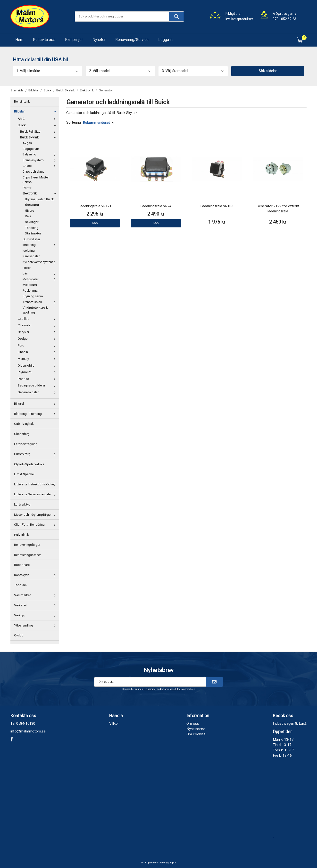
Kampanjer (74, 40)
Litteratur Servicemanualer (36, 494)
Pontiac (38, 379)
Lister (27, 268)
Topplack (21, 585)
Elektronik (40, 193)
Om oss (193, 723)
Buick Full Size (39, 132)
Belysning (40, 154)
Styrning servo (33, 296)
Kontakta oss (44, 40)
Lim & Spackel (24, 474)
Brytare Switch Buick (39, 199)
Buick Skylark (39, 137)
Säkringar (32, 222)
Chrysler (38, 332)
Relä (28, 216)
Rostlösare (22, 565)
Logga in (165, 40)
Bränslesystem (40, 160)
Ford (38, 346)
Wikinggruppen (168, 863)
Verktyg (36, 615)
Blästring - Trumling (36, 414)
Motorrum (30, 285)
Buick (38, 125)
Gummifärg (36, 454)
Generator (32, 205)
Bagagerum (31, 149)
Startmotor (33, 233)
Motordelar (40, 279)
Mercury (38, 359)
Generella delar (38, 392)
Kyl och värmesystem (40, 262)
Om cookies (196, 734)
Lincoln (38, 352)
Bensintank (22, 102)
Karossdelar (31, 256)
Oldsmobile (38, 366)
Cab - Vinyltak (24, 424)
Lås (40, 273)
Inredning (40, 245)
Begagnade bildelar (38, 386)
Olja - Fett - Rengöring (36, 525)
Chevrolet (38, 325)
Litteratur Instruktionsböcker (36, 484)
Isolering (29, 251)
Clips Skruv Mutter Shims (36, 180)
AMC (38, 119)
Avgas (27, 143)
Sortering (74, 123)
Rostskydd (36, 575)
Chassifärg (22, 434)
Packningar (31, 291)
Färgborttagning (26, 444)
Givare (29, 211)
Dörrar (27, 188)
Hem (19, 40)
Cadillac (38, 319)
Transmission (40, 302)
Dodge (38, 339)
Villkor (114, 723)
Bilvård (36, 404)
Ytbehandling (36, 626)
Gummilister (31, 239)
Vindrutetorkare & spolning (35, 310)
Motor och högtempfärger (36, 515)
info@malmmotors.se (28, 731)
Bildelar (36, 112)
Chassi (40, 166)
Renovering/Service (132, 40)
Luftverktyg (22, 505)
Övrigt (18, 635)
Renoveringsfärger (27, 545)
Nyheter (99, 40)
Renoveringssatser (27, 555)
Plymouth (38, 372)
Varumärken (36, 595)
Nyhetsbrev (196, 729)
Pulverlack (21, 535)
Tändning (32, 228)
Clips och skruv (33, 172)
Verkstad (36, 605)
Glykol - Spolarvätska (29, 464)
